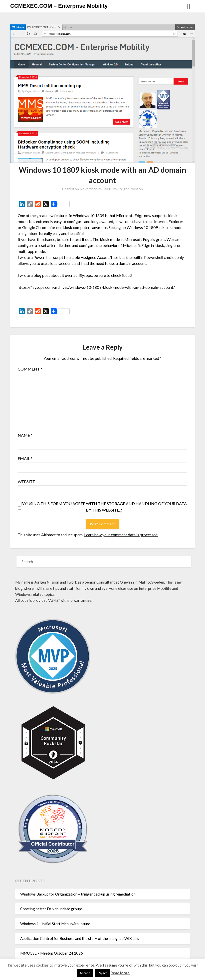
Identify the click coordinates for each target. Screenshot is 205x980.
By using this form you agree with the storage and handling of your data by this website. (104, 507)
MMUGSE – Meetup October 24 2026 (52, 953)
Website (26, 482)
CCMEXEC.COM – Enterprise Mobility (59, 6)
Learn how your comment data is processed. (121, 535)
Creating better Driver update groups (51, 909)
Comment (30, 369)
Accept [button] (85, 973)
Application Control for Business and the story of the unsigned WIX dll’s (80, 938)
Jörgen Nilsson (130, 189)
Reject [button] (102, 973)
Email (25, 458)
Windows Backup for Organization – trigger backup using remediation (78, 894)
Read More (120, 973)
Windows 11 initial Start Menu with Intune (55, 924)
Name (25, 435)
